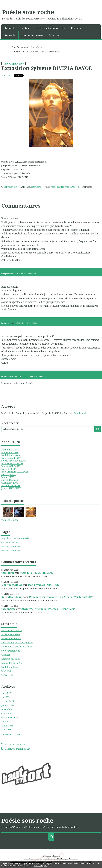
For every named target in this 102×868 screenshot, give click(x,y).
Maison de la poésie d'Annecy (17, 647)
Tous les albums (10, 520)
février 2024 (8, 701)
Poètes (25, 28)
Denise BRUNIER (10, 453)
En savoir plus (40, 866)
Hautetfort (56, 856)
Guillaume (8, 573)
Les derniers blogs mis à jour (33, 859)
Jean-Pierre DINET (11, 458)
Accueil (9, 28)
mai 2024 (6, 697)
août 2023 (6, 722)
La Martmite (8, 675)
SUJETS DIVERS (37, 187)
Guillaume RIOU (10, 483)
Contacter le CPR (10, 542)
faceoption (8, 609)
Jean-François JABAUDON (15, 472)
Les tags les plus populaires (70, 859)
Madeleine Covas (10, 667)
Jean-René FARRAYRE (12, 463)
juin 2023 (6, 730)
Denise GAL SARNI (11, 466)
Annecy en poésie (11, 634)
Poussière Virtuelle (11, 630)
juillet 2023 (7, 726)
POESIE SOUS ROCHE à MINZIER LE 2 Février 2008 (36, 52)
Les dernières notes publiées (51, 859)
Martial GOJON (9, 469)
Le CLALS (6, 671)
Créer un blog (47, 856)
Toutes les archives (11, 734)
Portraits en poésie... (12, 547)
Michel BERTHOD (10, 450)
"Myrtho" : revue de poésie (15, 538)
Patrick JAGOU (9, 474)
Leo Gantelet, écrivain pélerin (17, 643)
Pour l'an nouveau (20, 47)
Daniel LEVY (8, 477)
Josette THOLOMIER (11, 488)
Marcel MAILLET (10, 480)
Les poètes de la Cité (12, 663)
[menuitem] (9, 28)
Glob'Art (6, 655)
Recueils (10, 35)
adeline (12, 323)
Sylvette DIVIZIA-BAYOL (14, 461)
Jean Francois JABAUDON (43, 585)
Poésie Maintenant (11, 638)
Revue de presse (32, 35)
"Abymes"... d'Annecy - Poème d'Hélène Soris (48, 609)
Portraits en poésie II (12, 551)
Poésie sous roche (28, 12)
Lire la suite (81, 413)
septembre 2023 (10, 718)
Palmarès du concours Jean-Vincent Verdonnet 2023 (61, 597)
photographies (57, 187)
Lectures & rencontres (50, 28)
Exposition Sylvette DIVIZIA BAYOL (47, 68)
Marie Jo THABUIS (11, 485)
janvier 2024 (8, 705)
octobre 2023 (8, 713)
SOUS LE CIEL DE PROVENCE (37, 573)
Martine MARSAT (12, 585)
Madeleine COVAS (11, 455)
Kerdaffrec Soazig (13, 597)
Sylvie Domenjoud (11, 651)
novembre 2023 (9, 709)
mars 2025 (7, 693)
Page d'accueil (38, 47)
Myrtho (54, 35)
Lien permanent (9, 187)
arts (67, 187)
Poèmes (76, 28)
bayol (72, 187)
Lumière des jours (11, 659)
